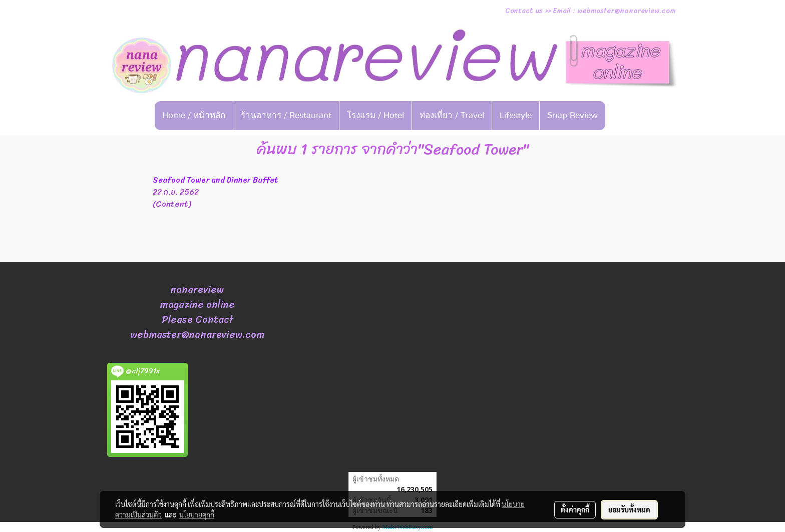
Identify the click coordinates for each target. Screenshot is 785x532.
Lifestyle (516, 115)
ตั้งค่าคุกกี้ (575, 509)
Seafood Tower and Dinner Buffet (216, 180)
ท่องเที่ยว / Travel (452, 115)
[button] (621, 116)
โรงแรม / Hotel (375, 115)
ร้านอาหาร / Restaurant (286, 115)
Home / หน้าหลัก (194, 115)
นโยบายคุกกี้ (197, 514)
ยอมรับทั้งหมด (629, 509)
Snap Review (572, 115)
